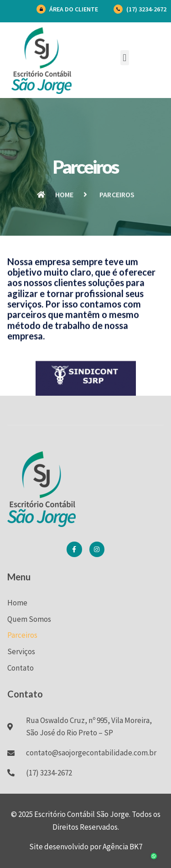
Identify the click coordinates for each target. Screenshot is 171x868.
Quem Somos (29, 619)
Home (17, 603)
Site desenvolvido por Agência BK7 (86, 847)
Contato (21, 668)
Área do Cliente (74, 9)
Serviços (21, 651)
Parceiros (22, 635)
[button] (125, 58)
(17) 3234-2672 (146, 9)
